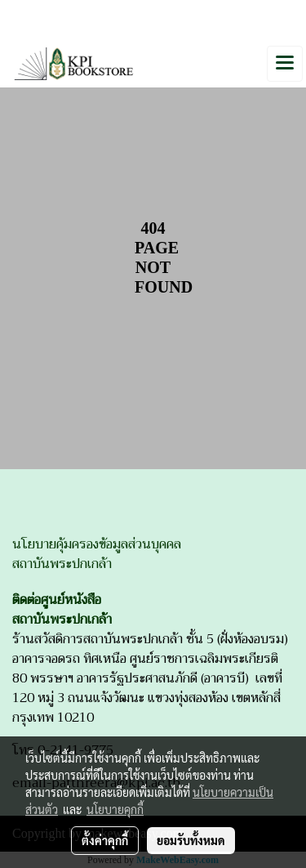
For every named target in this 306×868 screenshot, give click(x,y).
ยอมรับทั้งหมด (191, 840)
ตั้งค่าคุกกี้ (105, 840)
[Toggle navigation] (285, 64)
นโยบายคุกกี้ (115, 809)
